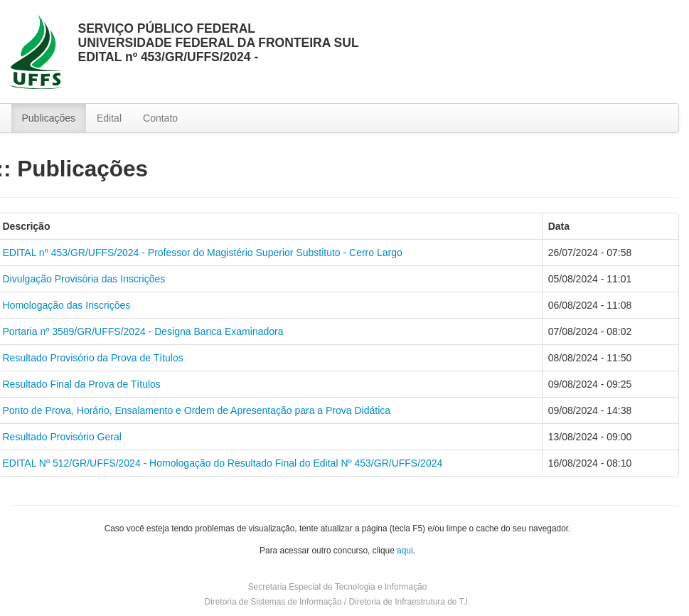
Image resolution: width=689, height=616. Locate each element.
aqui (405, 551)
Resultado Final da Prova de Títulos (82, 384)
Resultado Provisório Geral (62, 437)
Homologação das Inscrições (67, 305)
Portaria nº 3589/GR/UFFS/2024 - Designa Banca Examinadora (143, 331)
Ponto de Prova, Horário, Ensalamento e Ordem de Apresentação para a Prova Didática (197, 410)
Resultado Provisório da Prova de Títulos (93, 358)
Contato (160, 118)
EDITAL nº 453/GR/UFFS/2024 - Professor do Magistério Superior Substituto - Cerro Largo (203, 253)
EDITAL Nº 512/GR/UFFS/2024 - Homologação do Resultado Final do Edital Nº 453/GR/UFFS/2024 (223, 463)
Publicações (49, 118)
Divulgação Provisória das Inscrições (84, 279)
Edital (109, 118)
